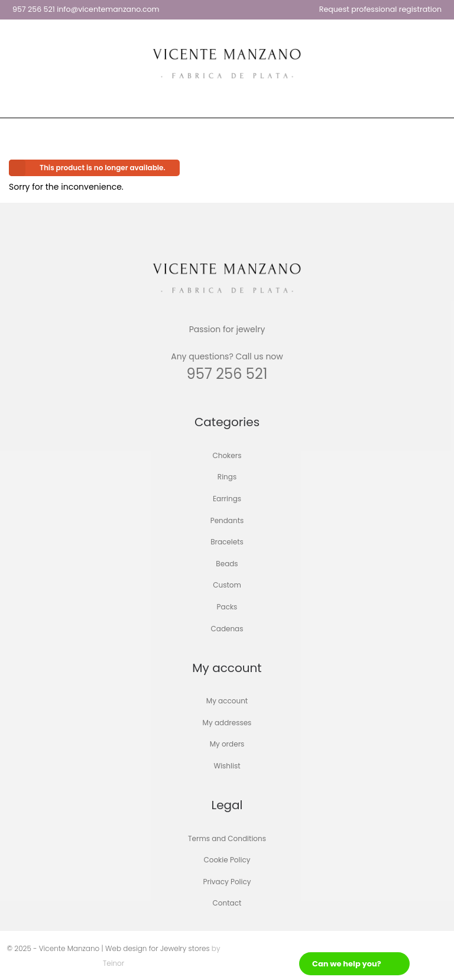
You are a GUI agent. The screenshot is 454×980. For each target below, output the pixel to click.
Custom (227, 585)
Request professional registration (380, 9)
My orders (227, 744)
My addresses (227, 723)
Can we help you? (347, 964)
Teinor (113, 963)
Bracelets (227, 542)
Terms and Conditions (227, 838)
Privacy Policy (227, 882)
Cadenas (227, 629)
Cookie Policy (227, 860)
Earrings (227, 499)
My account (227, 701)
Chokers (227, 455)
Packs (227, 607)
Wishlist (227, 766)
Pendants (227, 520)
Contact (227, 903)
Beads (227, 564)
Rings (227, 477)
